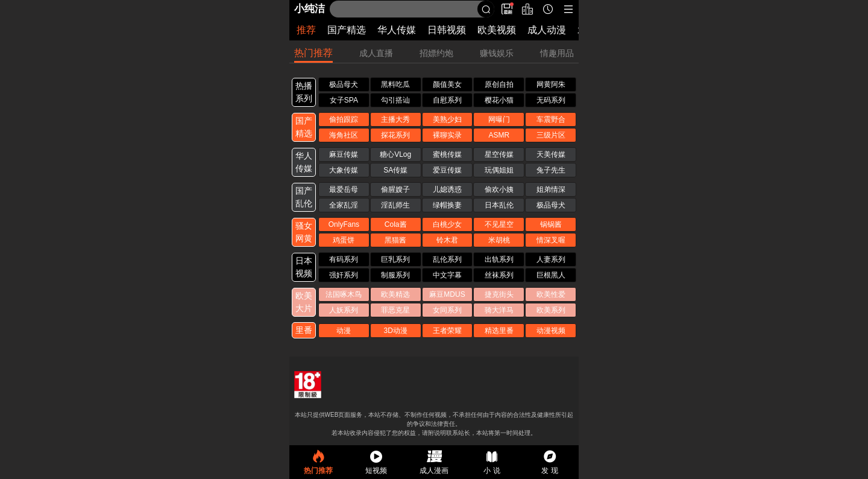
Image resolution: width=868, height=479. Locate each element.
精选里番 (499, 331)
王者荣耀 (447, 331)
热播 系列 (304, 92)
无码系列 (551, 100)
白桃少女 (447, 224)
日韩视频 (447, 30)
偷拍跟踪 (344, 119)
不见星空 (499, 224)
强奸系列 (344, 275)
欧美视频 (497, 30)
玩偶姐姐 (499, 170)
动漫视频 (551, 331)
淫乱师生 (395, 205)
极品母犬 (344, 84)
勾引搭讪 (395, 100)
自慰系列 (447, 100)
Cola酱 (396, 224)
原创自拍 (499, 84)
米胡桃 (499, 240)
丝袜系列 (499, 275)
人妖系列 (344, 310)
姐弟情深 (551, 189)
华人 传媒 (304, 162)
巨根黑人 (551, 275)
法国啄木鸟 (344, 294)
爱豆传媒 (447, 170)
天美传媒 (551, 154)
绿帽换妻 (447, 205)
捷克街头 (499, 294)
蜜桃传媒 (447, 154)
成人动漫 (547, 30)
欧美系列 (551, 310)
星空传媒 (499, 154)
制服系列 (395, 275)
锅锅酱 (551, 224)
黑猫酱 (395, 240)
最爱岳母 (344, 189)
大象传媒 (344, 170)
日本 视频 (304, 267)
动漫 (344, 331)
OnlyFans (344, 224)
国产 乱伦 (304, 197)
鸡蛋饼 (344, 240)
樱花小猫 (499, 100)
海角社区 (344, 135)
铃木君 (447, 240)
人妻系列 (551, 259)
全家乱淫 (344, 205)
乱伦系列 (447, 259)
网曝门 (499, 119)
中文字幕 (447, 275)
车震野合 (551, 119)
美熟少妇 (447, 119)
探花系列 (395, 135)
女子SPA (344, 100)
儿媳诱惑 (447, 189)
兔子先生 (551, 170)
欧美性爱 (551, 294)
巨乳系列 (395, 259)
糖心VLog (395, 154)
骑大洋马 (499, 310)
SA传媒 (395, 170)
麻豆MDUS (447, 294)
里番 (304, 330)
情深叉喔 (551, 240)
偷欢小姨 (499, 189)
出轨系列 (499, 259)
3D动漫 (396, 331)
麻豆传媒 (344, 154)
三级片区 (551, 135)
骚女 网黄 (304, 232)
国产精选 (347, 30)
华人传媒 (397, 30)
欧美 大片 (304, 302)
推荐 (306, 30)
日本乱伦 (499, 205)
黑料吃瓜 (395, 84)
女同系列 (447, 310)
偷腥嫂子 (395, 189)
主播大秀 (395, 119)
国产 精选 (304, 127)
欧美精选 (395, 294)
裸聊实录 (447, 135)
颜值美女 (447, 84)
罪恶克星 (395, 310)
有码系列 (344, 259)
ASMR (499, 135)
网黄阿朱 (551, 84)
